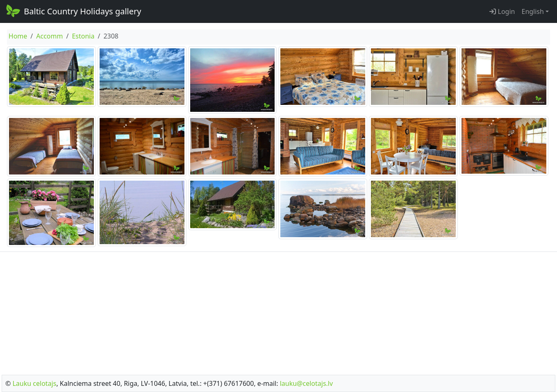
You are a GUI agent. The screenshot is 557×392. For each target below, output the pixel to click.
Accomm (49, 36)
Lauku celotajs (34, 383)
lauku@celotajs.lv (306, 383)
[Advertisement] (279, 311)
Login (502, 11)
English (532, 11)
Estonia (83, 36)
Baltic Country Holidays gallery (73, 11)
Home (18, 36)
